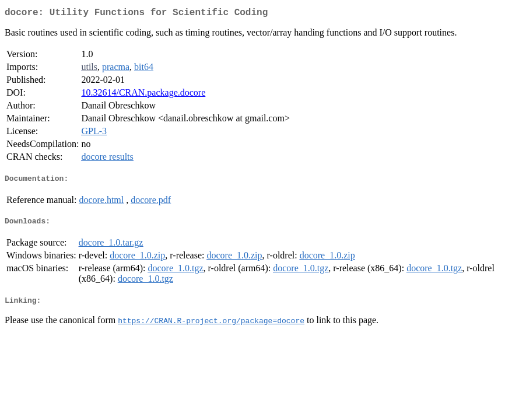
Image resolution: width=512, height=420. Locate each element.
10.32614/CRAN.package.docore (143, 95)
